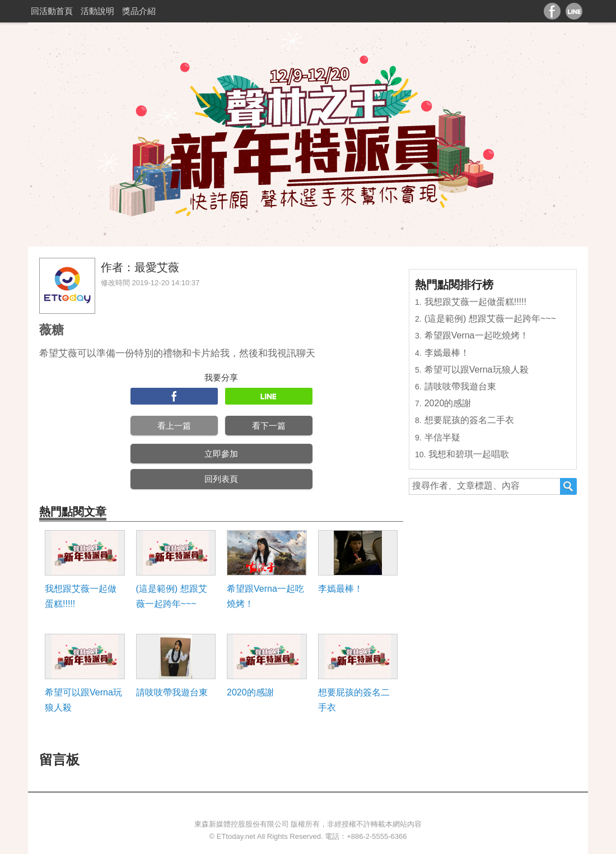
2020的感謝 (250, 692)
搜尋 (568, 486)
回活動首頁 (52, 11)
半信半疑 (442, 437)
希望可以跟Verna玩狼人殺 (83, 700)
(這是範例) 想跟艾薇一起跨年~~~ (172, 596)
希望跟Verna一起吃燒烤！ (265, 596)
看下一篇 (269, 426)
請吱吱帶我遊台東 (172, 692)
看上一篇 (174, 426)
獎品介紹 (139, 11)
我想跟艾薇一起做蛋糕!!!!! (81, 596)
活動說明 (97, 11)
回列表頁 (221, 479)
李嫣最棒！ (340, 589)
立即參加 (221, 454)
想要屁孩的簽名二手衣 (354, 700)
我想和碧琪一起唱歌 (469, 454)
